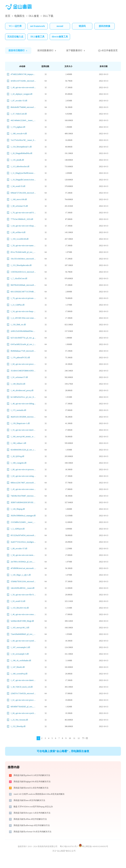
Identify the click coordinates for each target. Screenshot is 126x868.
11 (74, 738)
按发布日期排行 (18, 51)
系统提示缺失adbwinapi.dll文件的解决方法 (32, 825)
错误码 (82, 26)
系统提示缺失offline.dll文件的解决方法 (30, 819)
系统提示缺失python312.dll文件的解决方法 (32, 775)
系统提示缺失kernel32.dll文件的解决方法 (31, 788)
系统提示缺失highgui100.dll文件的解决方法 (32, 782)
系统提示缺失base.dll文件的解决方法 (29, 800)
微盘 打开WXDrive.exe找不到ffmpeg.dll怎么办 (33, 807)
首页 (8, 16)
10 (70, 738)
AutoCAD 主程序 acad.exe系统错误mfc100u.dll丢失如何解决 (39, 794)
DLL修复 (34, 16)
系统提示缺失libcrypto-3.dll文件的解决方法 (32, 813)
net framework (37, 26)
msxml (60, 26)
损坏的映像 (105, 26)
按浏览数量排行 (47, 51)
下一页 (85, 738)
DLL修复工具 (37, 37)
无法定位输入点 (15, 37)
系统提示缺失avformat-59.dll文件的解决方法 (32, 832)
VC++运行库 (15, 26)
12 (79, 738)
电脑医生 (20, 16)
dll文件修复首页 (108, 51)
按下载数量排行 (76, 51)
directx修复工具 (60, 37)
